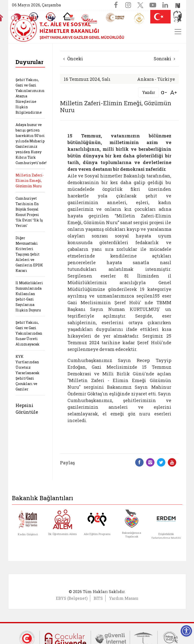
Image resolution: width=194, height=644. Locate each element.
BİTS (98, 598)
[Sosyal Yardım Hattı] (51, 17)
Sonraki (164, 59)
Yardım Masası (124, 598)
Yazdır (149, 92)
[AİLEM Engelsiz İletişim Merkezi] (90, 19)
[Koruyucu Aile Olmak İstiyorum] (69, 16)
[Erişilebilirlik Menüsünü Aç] (186, 631)
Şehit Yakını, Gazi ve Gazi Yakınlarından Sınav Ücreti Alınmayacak (29, 333)
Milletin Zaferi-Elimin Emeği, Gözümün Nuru (30, 181)
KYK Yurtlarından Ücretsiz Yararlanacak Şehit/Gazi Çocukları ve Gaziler (28, 373)
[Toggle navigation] (178, 32)
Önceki (73, 59)
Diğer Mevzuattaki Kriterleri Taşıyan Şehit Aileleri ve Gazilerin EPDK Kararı (29, 254)
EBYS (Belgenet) (72, 598)
